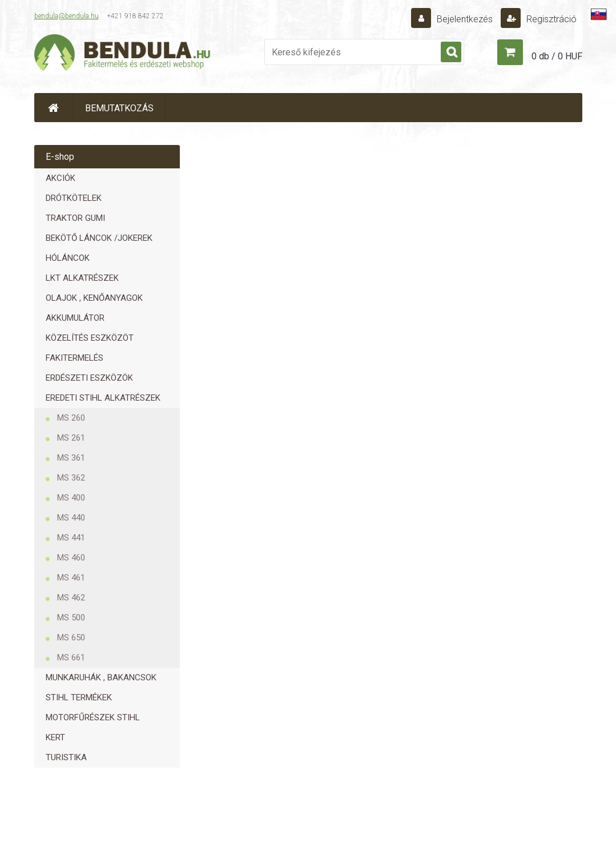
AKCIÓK (61, 178)
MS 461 (71, 578)
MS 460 (71, 558)
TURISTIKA (66, 757)
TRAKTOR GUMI (75, 218)
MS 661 (71, 658)
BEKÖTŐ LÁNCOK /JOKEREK (99, 238)
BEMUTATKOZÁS (119, 108)
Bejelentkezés (465, 19)
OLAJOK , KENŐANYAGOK (94, 298)
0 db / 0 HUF (557, 56)
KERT (55, 737)
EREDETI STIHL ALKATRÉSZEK (103, 398)
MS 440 (71, 518)
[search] (451, 53)
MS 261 (71, 438)
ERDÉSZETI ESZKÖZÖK (89, 378)
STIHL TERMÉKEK (79, 697)
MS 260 (71, 418)
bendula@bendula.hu (67, 16)
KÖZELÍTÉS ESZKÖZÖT (90, 338)
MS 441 (71, 538)
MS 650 (71, 638)
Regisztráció (550, 19)
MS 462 (71, 598)
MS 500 (71, 618)
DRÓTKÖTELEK (74, 198)
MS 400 (71, 498)
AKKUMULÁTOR (75, 318)
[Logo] (123, 55)
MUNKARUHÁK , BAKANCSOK (101, 677)
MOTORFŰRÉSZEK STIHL (93, 717)
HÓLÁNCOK (68, 258)
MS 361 (71, 458)
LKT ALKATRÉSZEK (82, 278)
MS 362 (71, 478)
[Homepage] (54, 108)
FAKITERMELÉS (75, 358)
